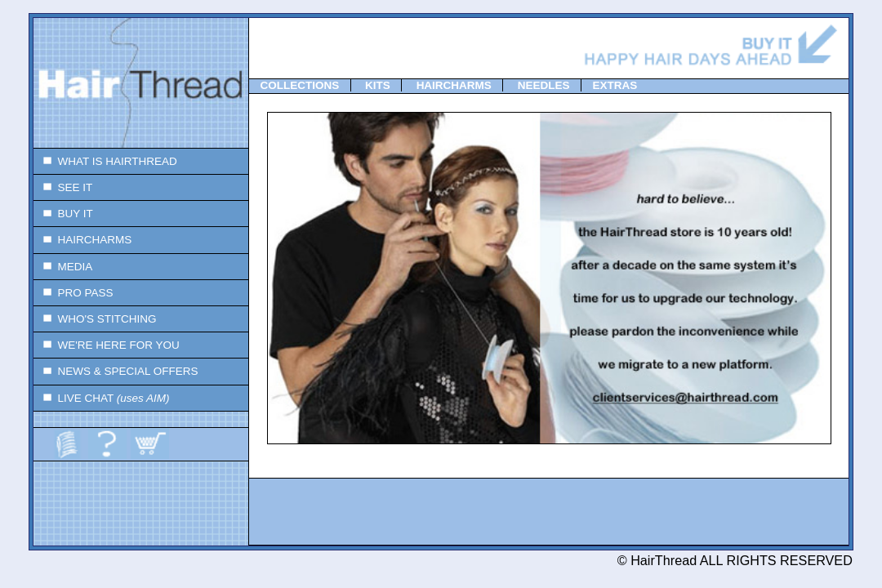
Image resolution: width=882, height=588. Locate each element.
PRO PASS (73, 293)
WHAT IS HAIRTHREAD (105, 161)
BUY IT (63, 214)
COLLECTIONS (300, 85)
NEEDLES (544, 85)
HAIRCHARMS (82, 240)
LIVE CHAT (102, 398)
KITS (378, 85)
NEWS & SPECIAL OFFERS (116, 371)
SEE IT (63, 187)
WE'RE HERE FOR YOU (107, 345)
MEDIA (63, 267)
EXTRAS (615, 85)
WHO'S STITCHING (95, 319)
